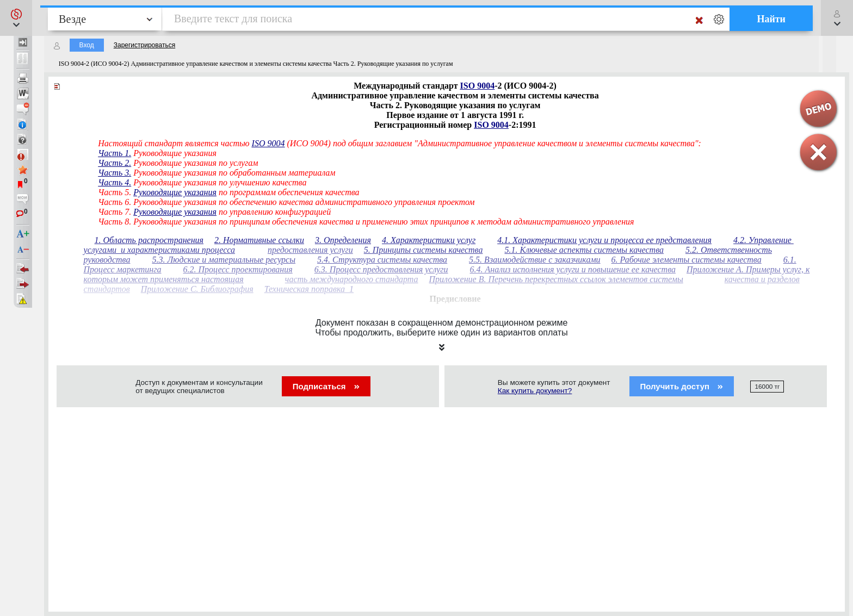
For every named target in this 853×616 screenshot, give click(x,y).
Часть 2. (115, 163)
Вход (87, 45)
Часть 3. (115, 173)
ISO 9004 (478, 86)
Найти (771, 19)
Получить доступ (682, 386)
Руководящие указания (175, 192)
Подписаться (326, 386)
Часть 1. (115, 153)
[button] (16, 18)
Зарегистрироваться (144, 45)
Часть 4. (115, 182)
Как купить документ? (535, 391)
